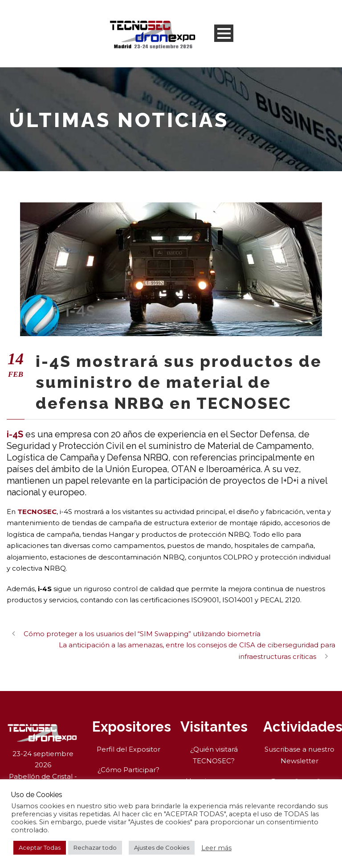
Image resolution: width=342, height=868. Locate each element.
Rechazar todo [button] (95, 847)
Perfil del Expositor (128, 749)
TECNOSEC (37, 512)
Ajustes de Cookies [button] (162, 847)
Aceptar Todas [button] (40, 847)
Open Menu (224, 33)
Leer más (216, 848)
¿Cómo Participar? (128, 770)
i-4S (15, 434)
